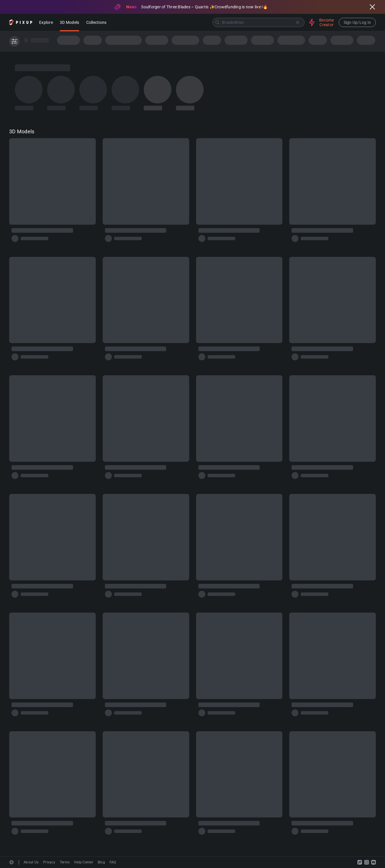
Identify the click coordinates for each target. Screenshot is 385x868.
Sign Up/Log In (357, 22)
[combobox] (208, 22)
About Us (31, 862)
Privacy (49, 862)
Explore (46, 23)
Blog (101, 862)
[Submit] (217, 22)
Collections (96, 23)
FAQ (113, 862)
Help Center (84, 862)
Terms (65, 862)
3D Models (69, 23)
